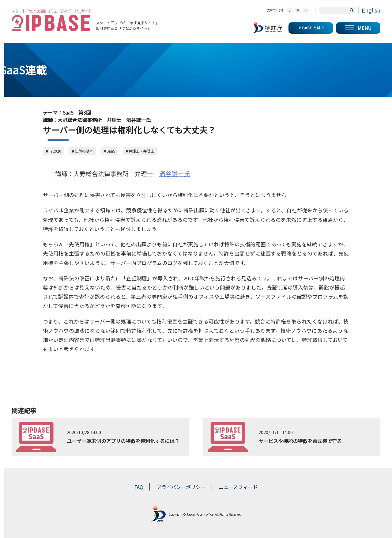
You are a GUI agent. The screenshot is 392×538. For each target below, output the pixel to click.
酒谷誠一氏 (175, 174)
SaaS (111, 151)
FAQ (139, 487)
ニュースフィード (238, 487)
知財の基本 (84, 151)
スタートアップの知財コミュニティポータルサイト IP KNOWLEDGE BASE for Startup (51, 20)
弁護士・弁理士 (141, 151)
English (371, 10)
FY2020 (55, 151)
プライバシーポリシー (181, 487)
